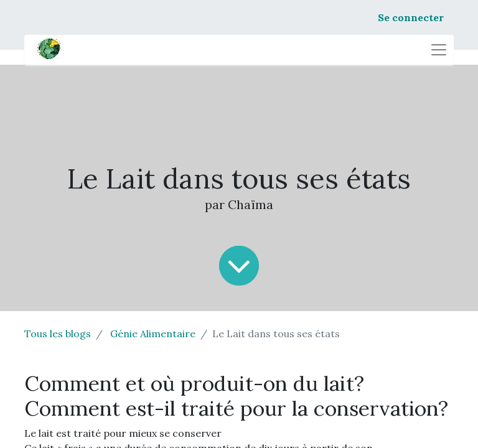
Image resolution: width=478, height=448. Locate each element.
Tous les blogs (58, 334)
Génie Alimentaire (153, 334)
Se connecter (411, 17)
